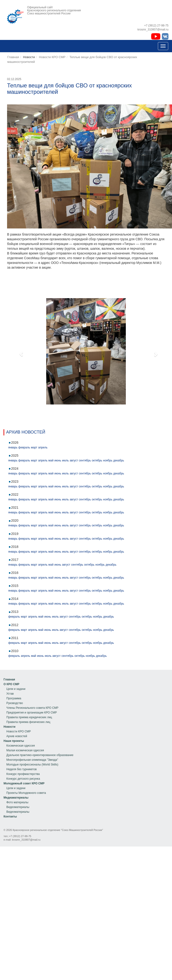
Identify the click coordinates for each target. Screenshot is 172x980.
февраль (24, 447)
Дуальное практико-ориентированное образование (40, 755)
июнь (58, 460)
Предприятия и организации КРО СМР (32, 713)
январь (13, 447)
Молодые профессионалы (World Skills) (32, 765)
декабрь (119, 460)
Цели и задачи (16, 689)
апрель (43, 447)
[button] (19, 351)
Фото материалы (17, 802)
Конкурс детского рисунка (23, 779)
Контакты (10, 817)
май (51, 460)
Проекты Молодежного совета (26, 793)
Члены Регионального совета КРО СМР (32, 708)
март (34, 447)
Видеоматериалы (18, 807)
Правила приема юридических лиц (29, 717)
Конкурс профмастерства (23, 774)
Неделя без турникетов (22, 769)
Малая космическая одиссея (25, 750)
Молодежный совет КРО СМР (24, 783)
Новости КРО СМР (52, 57)
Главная (13, 57)
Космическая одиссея (21, 746)
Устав (10, 694)
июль (65, 460)
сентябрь (85, 460)
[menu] (31, 701)
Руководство (15, 703)
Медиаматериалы (16, 798)
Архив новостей (17, 736)
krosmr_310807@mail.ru (26, 840)
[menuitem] (31, 679)
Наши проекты (14, 741)
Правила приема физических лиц (28, 722)
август (74, 460)
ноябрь (108, 460)
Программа (14, 698)
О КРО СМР (11, 684)
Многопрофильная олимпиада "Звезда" (32, 760)
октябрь (97, 460)
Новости (9, 727)
